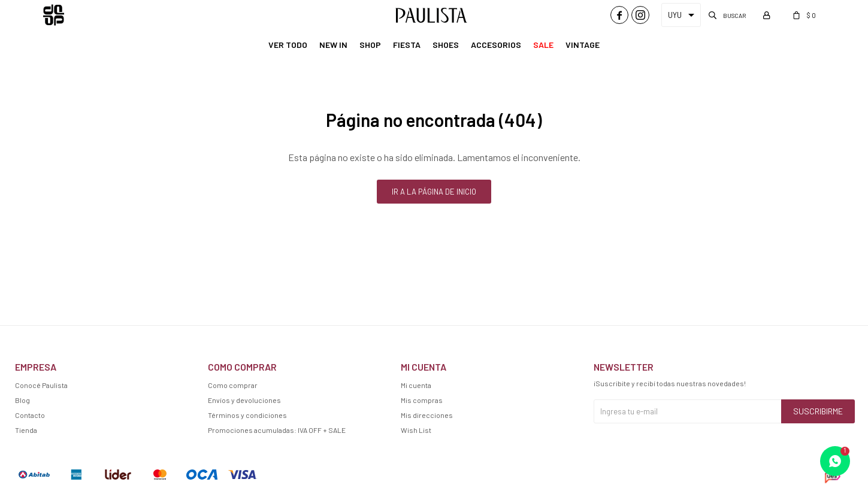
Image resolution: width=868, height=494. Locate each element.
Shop (370, 45)
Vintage (583, 45)
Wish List (416, 430)
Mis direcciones (427, 415)
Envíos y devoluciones (244, 400)
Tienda (26, 430)
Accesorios (496, 45)
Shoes (446, 45)
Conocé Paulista (41, 385)
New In (333, 45)
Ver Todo (288, 45)
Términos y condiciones (247, 415)
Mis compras (422, 400)
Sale (543, 45)
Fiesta (407, 45)
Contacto (30, 415)
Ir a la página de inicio (434, 192)
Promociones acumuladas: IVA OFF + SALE (277, 430)
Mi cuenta (416, 385)
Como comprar (233, 385)
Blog (22, 400)
